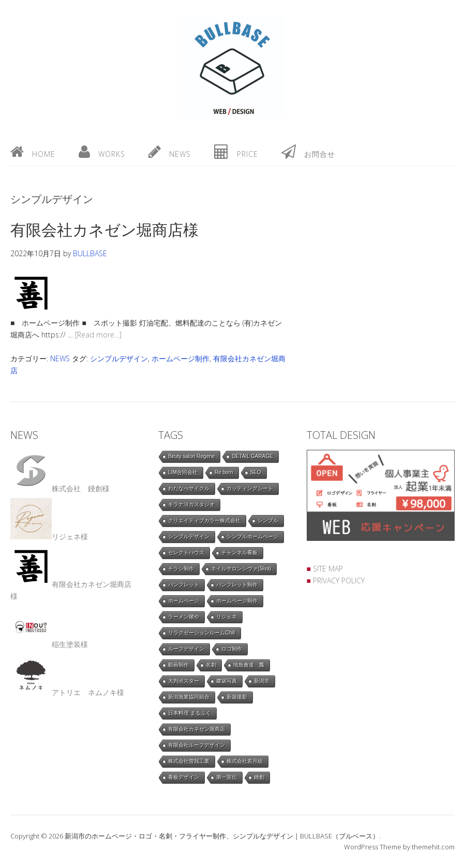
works (102, 152)
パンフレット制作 (237, 585)
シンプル (268, 520)
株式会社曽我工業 (189, 761)
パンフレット (184, 585)
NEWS (60, 358)
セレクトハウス (186, 553)
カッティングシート (250, 488)
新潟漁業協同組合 (189, 697)
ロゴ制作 (232, 649)
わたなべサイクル (189, 488)
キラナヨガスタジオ (191, 504)
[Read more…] (98, 335)
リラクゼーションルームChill (201, 633)
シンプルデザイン (119, 358)
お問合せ (308, 152)
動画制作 (178, 665)
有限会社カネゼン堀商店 (197, 729)
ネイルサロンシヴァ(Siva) (241, 569)
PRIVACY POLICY (339, 580)
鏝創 (259, 777)
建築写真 (227, 681)
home (33, 152)
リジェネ (227, 617)
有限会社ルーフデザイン (197, 745)
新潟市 (262, 681)
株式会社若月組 (245, 761)
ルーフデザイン (186, 649)
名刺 (211, 665)
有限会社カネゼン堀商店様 (104, 230)
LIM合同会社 (183, 472)
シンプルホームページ (252, 536)
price (236, 152)
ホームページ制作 (181, 358)
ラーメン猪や (184, 617)
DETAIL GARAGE (252, 456)
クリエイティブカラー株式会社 (204, 520)
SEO (256, 472)
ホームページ (184, 601)
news (170, 152)
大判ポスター (184, 681)
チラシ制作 (181, 569)
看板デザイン (184, 777)
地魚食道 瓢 (249, 665)
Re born (224, 472)
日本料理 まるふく (190, 713)
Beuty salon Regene (191, 456)
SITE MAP (328, 569)
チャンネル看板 (239, 553)
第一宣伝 (227, 777)
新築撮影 (237, 697)
